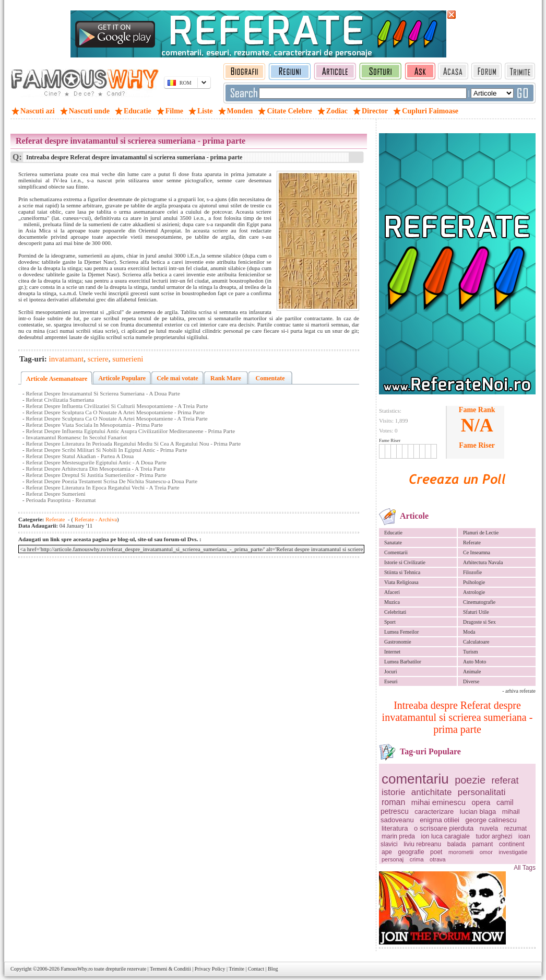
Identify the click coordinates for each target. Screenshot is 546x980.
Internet (392, 652)
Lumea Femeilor (401, 632)
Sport (390, 622)
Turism (471, 652)
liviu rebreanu (422, 844)
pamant (482, 844)
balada (457, 844)
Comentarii (396, 552)
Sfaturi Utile (476, 612)
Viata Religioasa (401, 582)
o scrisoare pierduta (444, 828)
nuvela (489, 829)
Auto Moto (474, 662)
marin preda (398, 836)
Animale (472, 672)
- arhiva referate (519, 691)
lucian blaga (478, 812)
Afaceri (392, 592)
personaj (393, 859)
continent (512, 844)
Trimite (236, 969)
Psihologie (474, 582)
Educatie (393, 533)
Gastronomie (398, 642)
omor (486, 852)
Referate (472, 542)
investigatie (513, 852)
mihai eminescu (438, 802)
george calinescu (491, 820)
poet (436, 852)
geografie (411, 852)
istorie (393, 792)
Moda (469, 632)
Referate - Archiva (95, 519)
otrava (438, 859)
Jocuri (390, 672)
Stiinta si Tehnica (402, 572)
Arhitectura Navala (483, 562)
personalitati (482, 792)
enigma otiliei (440, 820)
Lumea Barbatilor (403, 662)
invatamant (67, 359)
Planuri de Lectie (481, 533)
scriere (98, 359)
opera (481, 802)
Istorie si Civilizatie (405, 562)
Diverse (471, 681)
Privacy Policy (210, 969)
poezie (470, 780)
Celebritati (395, 612)
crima (417, 859)
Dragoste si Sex (479, 622)
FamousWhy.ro (76, 969)
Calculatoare (476, 642)
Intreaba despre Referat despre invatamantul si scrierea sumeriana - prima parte (458, 717)
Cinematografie (479, 602)
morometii (461, 852)
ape (387, 852)
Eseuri (391, 681)
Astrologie (474, 592)
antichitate (432, 792)
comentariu (415, 779)
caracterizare (434, 812)
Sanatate (393, 542)
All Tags (525, 868)
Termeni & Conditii (170, 969)
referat (505, 780)
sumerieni (128, 359)
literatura (395, 828)
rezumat (515, 829)
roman (393, 802)
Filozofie (472, 572)
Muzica (392, 602)
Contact (256, 969)
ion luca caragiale (446, 836)
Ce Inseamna (477, 552)
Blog (273, 969)
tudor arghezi (494, 836)
